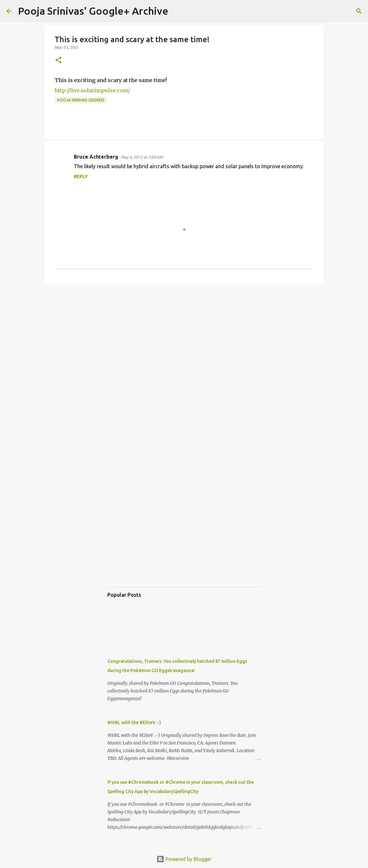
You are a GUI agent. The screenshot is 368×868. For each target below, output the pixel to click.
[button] (58, 60)
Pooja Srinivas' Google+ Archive (93, 11)
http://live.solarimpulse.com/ (92, 90)
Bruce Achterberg (96, 157)
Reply (81, 176)
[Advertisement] (184, 339)
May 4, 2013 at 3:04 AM (142, 157)
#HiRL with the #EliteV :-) (134, 722)
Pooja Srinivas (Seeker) (81, 100)
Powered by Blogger (184, 859)
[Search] (177, 11)
